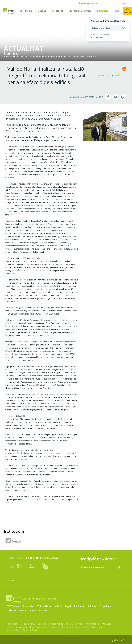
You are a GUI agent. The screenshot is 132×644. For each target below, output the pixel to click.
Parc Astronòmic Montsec (34, 610)
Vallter (58, 606)
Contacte (42, 624)
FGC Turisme (25, 11)
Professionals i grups (80, 11)
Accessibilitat (13, 630)
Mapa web (12, 624)
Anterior (104, 75)
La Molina (29, 606)
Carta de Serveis (31, 630)
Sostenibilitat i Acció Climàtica (91, 627)
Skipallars (105, 606)
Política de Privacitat (17, 627)
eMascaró (119, 640)
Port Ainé (79, 606)
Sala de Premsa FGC (89, 3)
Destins (42, 11)
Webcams (127, 11)
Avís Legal (107, 624)
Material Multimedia (62, 627)
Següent (120, 75)
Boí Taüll (92, 606)
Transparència (92, 624)
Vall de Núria (44, 606)
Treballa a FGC (28, 624)
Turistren (11, 610)
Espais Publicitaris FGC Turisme (66, 624)
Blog (117, 11)
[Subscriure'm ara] (119, 567)
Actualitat (57, 11)
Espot (68, 606)
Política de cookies (40, 627)
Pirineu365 (103, 11)
